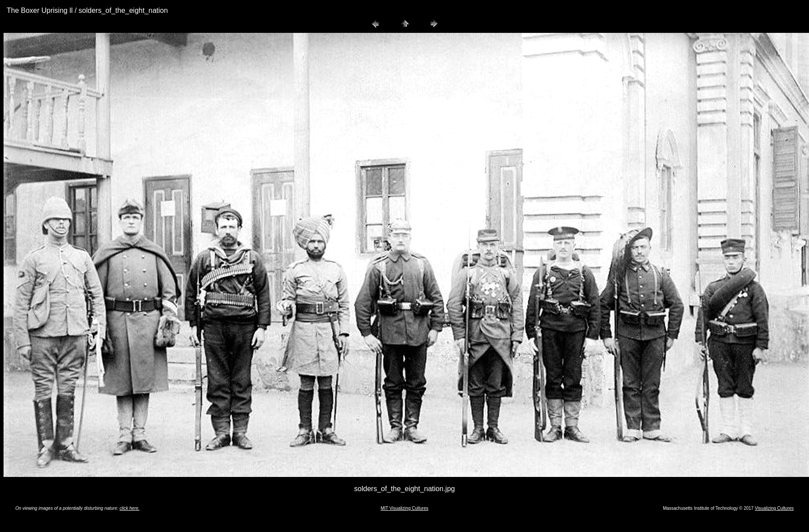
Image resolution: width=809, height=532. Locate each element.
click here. (130, 508)
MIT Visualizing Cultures (404, 508)
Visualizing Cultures (774, 508)
